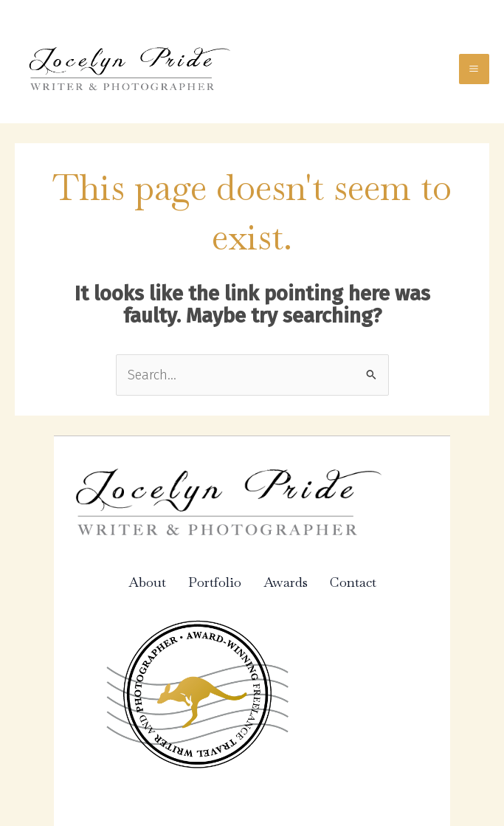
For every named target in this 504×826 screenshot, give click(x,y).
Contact (353, 582)
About (147, 582)
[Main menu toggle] (474, 69)
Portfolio (215, 582)
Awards (286, 582)
